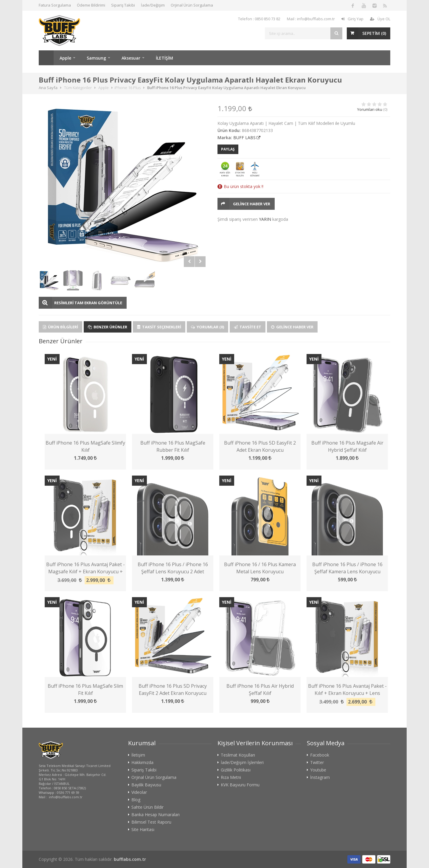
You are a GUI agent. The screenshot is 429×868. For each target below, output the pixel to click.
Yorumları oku (370, 109)
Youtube (318, 770)
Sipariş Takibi (123, 5)
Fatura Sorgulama (55, 5)
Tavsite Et (248, 327)
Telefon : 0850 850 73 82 (259, 19)
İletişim (138, 755)
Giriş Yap (352, 19)
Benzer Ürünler (108, 327)
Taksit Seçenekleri (159, 327)
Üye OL (380, 19)
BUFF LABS (244, 138)
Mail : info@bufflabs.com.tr (311, 19)
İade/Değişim (153, 5)
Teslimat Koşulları (238, 755)
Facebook (320, 755)
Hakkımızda (142, 763)
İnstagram (320, 777)
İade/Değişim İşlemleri (242, 763)
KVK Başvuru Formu (240, 785)
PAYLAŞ (228, 149)
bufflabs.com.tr (130, 859)
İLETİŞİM (164, 58)
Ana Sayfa (46, 58)
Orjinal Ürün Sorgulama (192, 5)
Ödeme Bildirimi (91, 5)
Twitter (317, 763)
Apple (65, 58)
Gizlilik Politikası (236, 770)
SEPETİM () (374, 33)
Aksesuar (131, 58)
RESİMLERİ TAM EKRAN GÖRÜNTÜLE (88, 303)
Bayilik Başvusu (146, 785)
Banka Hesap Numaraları (156, 815)
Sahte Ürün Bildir (147, 807)
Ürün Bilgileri (60, 327)
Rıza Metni (231, 777)
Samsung (96, 58)
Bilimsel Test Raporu (151, 822)
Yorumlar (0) (207, 327)
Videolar (139, 792)
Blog (136, 800)
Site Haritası (143, 830)
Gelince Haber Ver (252, 204)
